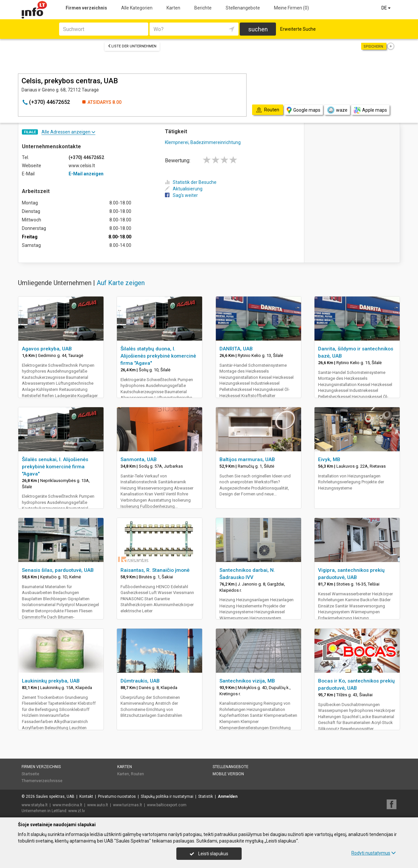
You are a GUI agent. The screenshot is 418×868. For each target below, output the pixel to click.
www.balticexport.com (167, 805)
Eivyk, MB (329, 459)
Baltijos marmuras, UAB (247, 459)
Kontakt (86, 796)
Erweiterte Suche (298, 29)
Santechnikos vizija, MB (247, 681)
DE (386, 8)
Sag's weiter (181, 195)
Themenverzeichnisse (42, 781)
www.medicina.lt (67, 805)
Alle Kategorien (137, 8)
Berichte (203, 8)
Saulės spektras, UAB (55, 796)
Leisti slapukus (209, 854)
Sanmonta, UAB (139, 459)
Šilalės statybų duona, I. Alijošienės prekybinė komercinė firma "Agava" (158, 356)
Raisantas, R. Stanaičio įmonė (155, 570)
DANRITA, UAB (236, 349)
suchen (258, 29)
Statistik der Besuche (191, 182)
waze (337, 110)
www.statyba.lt (35, 805)
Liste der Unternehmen (132, 46)
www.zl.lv (77, 811)
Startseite (30, 774)
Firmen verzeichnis (86, 8)
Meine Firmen (291, 8)
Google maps (304, 110)
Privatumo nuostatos (117, 796)
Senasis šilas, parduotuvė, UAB (58, 570)
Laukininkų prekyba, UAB (51, 681)
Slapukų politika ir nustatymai (167, 796)
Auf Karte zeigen (121, 283)
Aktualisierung (184, 189)
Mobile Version (228, 774)
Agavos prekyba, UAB (47, 349)
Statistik (206, 796)
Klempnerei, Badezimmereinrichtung (203, 142)
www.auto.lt (98, 805)
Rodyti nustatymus (374, 853)
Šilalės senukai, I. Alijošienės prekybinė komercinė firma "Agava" (55, 467)
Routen (137, 774)
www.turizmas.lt (128, 805)
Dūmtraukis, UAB (140, 681)
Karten (173, 8)
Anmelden (228, 796)
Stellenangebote (243, 8)
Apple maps (370, 110)
